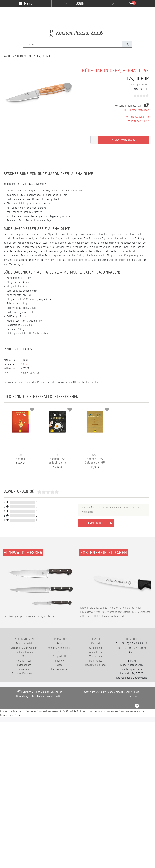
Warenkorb (96, 656)
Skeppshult (59, 656)
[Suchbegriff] (73, 44)
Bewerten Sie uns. (96, 665)
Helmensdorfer (60, 669)
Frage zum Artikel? (138, 121)
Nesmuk (60, 661)
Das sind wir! (24, 643)
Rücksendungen (24, 652)
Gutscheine (96, 648)
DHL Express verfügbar (135, 110)
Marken (18, 56)
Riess (59, 665)
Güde (28, 56)
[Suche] (127, 44)
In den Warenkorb (123, 140)
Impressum (24, 669)
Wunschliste (96, 652)
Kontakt (96, 643)
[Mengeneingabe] (84, 140)
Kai (59, 652)
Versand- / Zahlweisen (24, 648)
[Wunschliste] (112, 4)
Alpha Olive (42, 56)
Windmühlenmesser (59, 648)
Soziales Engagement (24, 673)
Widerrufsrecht (24, 661)
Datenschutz (24, 665)
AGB (24, 656)
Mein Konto (96, 661)
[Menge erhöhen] (94, 140)
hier (97, 382)
